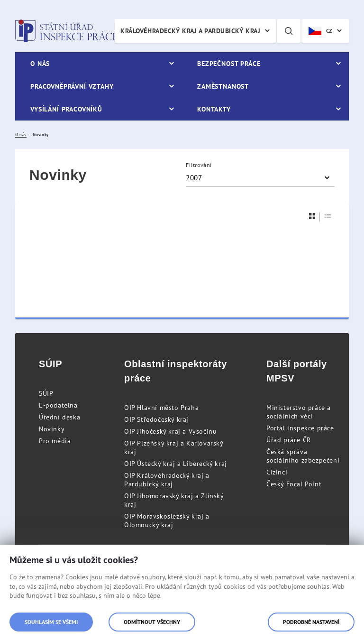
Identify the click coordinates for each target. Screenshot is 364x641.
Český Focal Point (294, 484)
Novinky (52, 429)
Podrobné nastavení (311, 622)
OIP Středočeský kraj (156, 419)
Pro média (55, 441)
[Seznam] (328, 216)
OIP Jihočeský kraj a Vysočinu (170, 431)
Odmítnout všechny (152, 622)
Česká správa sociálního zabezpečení (303, 456)
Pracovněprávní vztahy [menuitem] (72, 86)
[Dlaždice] (312, 216)
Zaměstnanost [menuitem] (223, 86)
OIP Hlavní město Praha (161, 408)
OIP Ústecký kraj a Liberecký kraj (176, 464)
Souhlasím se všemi (51, 622)
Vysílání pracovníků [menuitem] (66, 109)
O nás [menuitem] (40, 64)
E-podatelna (58, 405)
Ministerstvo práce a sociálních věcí (299, 412)
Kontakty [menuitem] (214, 109)
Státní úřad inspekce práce (66, 31)
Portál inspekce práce (300, 428)
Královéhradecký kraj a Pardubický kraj (190, 31)
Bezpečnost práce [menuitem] (229, 64)
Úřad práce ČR (289, 440)
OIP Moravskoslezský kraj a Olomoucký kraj (167, 520)
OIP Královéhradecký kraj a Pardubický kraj (167, 480)
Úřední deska (59, 417)
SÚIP (46, 393)
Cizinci (277, 472)
